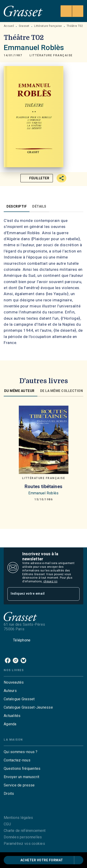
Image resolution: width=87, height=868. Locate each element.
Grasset (24, 26)
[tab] (17, 206)
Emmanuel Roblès (34, 47)
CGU (7, 824)
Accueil (9, 26)
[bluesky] (23, 660)
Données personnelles (23, 837)
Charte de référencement (25, 831)
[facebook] (8, 660)
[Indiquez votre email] (38, 594)
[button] (51, 55)
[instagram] (16, 660)
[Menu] (72, 11)
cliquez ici (50, 581)
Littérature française (48, 26)
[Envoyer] (74, 594)
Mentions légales (18, 818)
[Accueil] (23, 11)
